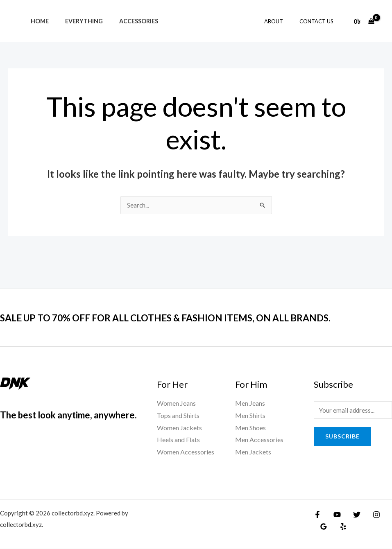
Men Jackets (253, 452)
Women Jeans (176, 403)
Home (37, 21)
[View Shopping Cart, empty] (364, 21)
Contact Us (319, 21)
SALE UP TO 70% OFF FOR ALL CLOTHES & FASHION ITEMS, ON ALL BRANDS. (190, 318)
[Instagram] (370, 515)
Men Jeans (250, 403)
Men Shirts (250, 416)
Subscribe (342, 437)
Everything (77, 21)
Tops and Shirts (178, 416)
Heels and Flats (178, 440)
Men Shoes (250, 428)
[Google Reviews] (323, 527)
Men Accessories (259, 440)
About (282, 21)
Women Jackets (179, 428)
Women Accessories (186, 452)
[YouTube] (335, 515)
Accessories (127, 21)
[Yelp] (340, 527)
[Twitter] (353, 515)
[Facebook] (317, 515)
